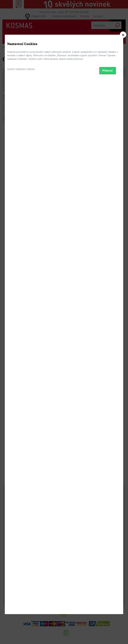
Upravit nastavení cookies (21, 338)
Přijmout (108, 339)
